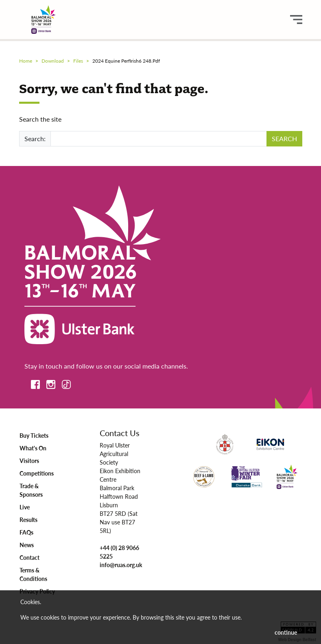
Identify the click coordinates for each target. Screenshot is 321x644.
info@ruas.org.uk (121, 565)
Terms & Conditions (33, 574)
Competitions (37, 473)
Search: (35, 139)
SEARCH (284, 139)
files (78, 61)
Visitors (29, 461)
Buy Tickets (34, 435)
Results (28, 520)
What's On (33, 448)
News (27, 545)
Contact (29, 557)
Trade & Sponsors (31, 490)
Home (26, 61)
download (53, 61)
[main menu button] (296, 20)
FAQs (26, 532)
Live (25, 507)
